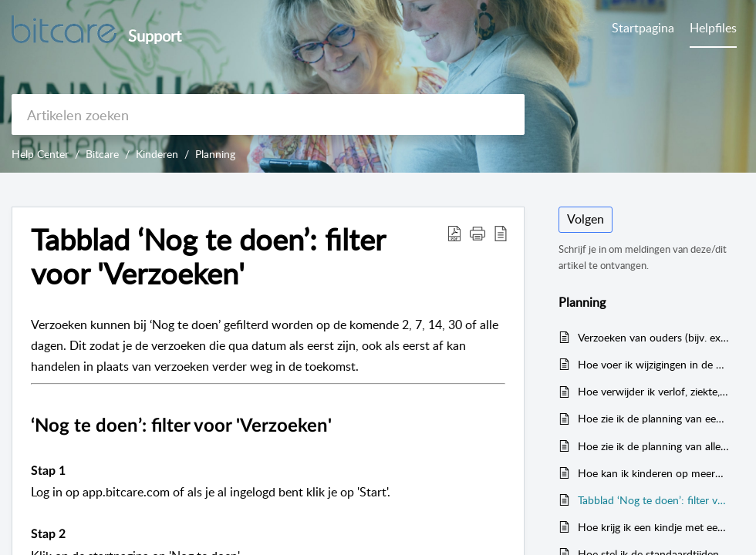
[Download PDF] (454, 233)
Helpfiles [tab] (713, 28)
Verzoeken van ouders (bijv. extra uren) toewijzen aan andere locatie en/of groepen (653, 337)
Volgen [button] (586, 219)
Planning (215, 154)
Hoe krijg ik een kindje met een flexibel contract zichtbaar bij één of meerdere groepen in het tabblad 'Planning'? (653, 527)
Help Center (40, 154)
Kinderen (157, 154)
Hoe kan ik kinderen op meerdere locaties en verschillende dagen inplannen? (653, 473)
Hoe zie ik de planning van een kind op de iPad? (653, 418)
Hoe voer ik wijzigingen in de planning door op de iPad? (653, 364)
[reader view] (501, 233)
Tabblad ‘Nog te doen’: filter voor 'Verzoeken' (208, 257)
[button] (478, 233)
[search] (268, 114)
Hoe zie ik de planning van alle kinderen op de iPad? (653, 446)
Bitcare (102, 154)
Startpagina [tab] (643, 28)
